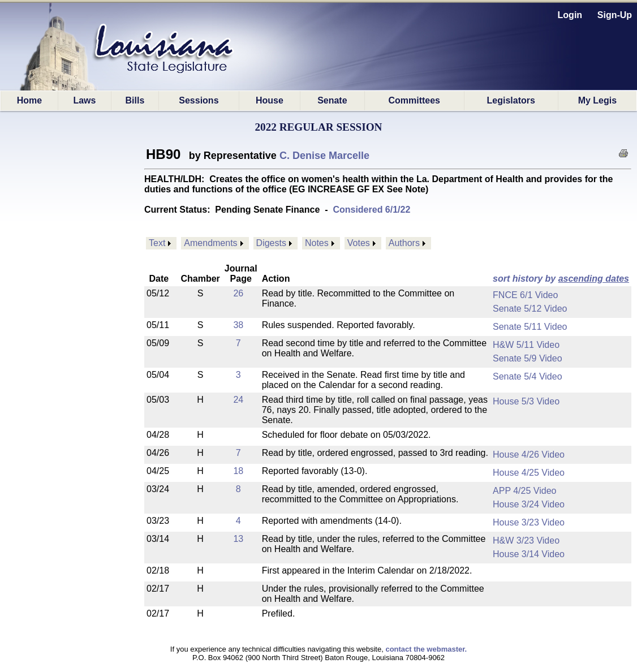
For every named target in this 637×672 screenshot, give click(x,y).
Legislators (511, 100)
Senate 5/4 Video (527, 376)
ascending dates (594, 279)
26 (238, 293)
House (270, 100)
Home (29, 100)
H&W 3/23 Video (526, 540)
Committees (414, 100)
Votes (359, 243)
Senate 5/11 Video (530, 327)
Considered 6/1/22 (371, 210)
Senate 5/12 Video (530, 309)
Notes (317, 243)
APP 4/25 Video (524, 491)
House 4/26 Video (529, 455)
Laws (84, 100)
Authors (404, 243)
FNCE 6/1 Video (525, 295)
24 (238, 400)
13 (238, 539)
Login (570, 15)
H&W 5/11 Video (526, 345)
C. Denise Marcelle (324, 156)
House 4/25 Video (529, 473)
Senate (332, 100)
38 (238, 325)
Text (157, 243)
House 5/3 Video (526, 401)
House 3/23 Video (529, 522)
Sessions (199, 100)
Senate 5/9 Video (527, 358)
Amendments (210, 243)
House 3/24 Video (529, 504)
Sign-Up (615, 15)
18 (238, 471)
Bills (135, 100)
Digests (271, 243)
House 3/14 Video (529, 554)
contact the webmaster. (426, 649)
